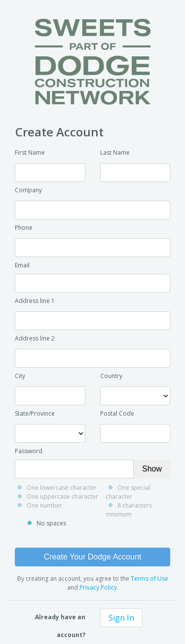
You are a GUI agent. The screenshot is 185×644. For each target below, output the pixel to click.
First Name (30, 152)
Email (22, 265)
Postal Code (117, 413)
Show (152, 469)
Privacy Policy (98, 587)
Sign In (121, 618)
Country (111, 376)
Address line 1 (35, 301)
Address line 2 (35, 338)
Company (28, 190)
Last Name (115, 152)
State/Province (35, 413)
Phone (24, 228)
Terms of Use (149, 579)
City (20, 376)
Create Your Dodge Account (92, 557)
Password (29, 451)
